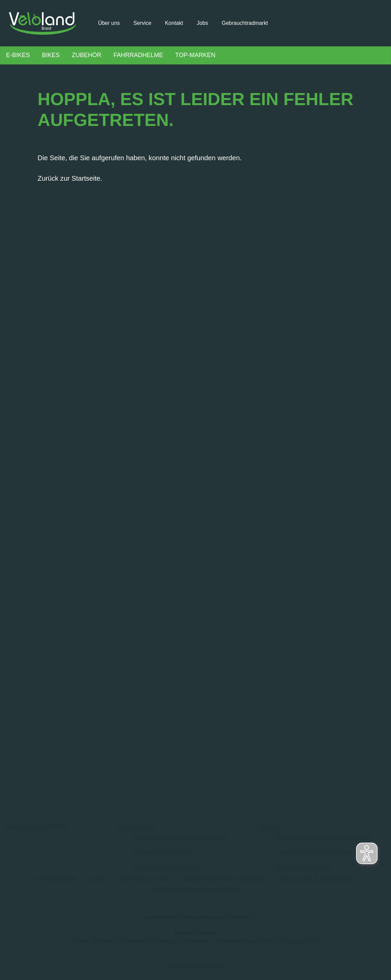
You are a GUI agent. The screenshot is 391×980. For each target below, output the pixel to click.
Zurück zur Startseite (69, 180)
